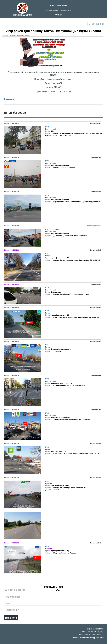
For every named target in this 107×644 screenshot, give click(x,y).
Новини (9, 99)
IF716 (47, 161)
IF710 (47, 195)
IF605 (47, 127)
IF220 (47, 413)
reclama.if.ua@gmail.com (92, 638)
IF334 (47, 546)
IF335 (47, 481)
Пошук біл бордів (59, 6)
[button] (53, 597)
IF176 (47, 288)
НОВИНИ (5, 35)
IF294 (47, 345)
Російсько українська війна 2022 (20, 35)
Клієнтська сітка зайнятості (59, 11)
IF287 (47, 254)
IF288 (47, 447)
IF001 (47, 229)
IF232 (47, 379)
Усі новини (96, 24)
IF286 (47, 311)
